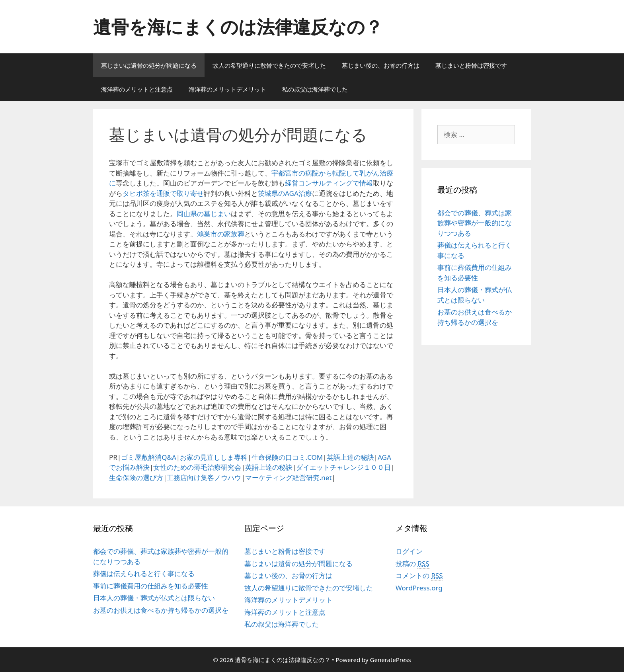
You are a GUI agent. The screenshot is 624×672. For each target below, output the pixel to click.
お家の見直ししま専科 (214, 457)
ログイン (409, 551)
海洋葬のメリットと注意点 (137, 89)
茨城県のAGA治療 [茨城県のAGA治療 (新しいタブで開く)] (285, 193)
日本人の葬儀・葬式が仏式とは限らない (154, 598)
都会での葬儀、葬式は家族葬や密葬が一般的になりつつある (475, 223)
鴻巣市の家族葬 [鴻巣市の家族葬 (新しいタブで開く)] (221, 234)
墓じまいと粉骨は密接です (471, 65)
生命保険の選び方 (136, 478)
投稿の (412, 564)
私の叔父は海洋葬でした (315, 89)
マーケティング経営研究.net (289, 478)
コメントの (419, 576)
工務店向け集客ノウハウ (204, 478)
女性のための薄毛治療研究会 (197, 467)
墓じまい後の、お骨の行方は (381, 65)
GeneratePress (391, 660)
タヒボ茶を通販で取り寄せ (163, 193)
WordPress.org (419, 588)
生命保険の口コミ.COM (287, 457)
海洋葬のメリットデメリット (227, 89)
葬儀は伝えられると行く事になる (144, 573)
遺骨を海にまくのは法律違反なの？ (238, 26)
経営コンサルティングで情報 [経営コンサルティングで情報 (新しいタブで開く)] (329, 183)
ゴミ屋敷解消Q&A (149, 457)
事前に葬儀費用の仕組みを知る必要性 (151, 586)
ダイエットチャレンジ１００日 (343, 467)
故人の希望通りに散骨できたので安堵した (269, 65)
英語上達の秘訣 (350, 457)
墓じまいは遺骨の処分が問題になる (149, 65)
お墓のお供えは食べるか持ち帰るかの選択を (161, 610)
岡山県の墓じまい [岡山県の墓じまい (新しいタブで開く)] (204, 214)
